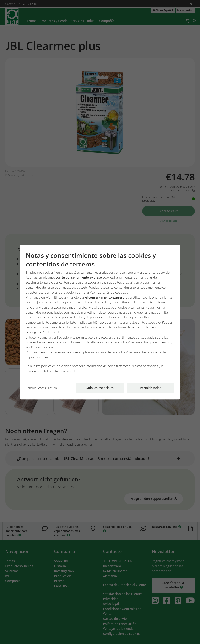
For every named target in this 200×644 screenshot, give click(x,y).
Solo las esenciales (100, 388)
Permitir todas (150, 388)
